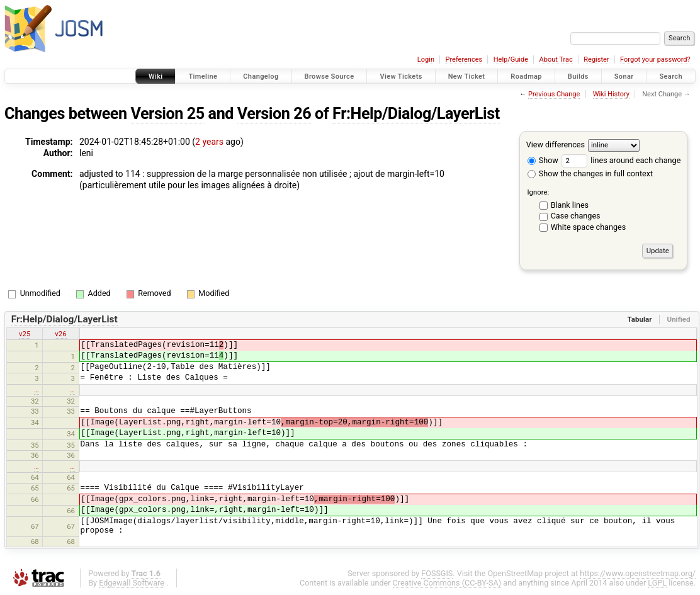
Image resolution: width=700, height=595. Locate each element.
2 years (209, 142)
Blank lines (570, 205)
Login (426, 59)
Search (671, 76)
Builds (578, 76)
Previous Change (554, 94)
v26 (60, 334)
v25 (25, 334)
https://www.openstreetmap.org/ (638, 573)
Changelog (261, 76)
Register (596, 59)
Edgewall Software (132, 583)
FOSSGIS (437, 573)
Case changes (576, 216)
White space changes (589, 227)
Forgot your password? (655, 59)
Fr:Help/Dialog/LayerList (416, 114)
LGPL (657, 583)
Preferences (464, 59)
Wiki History (611, 94)
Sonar (624, 76)
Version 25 (168, 114)
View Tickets (401, 76)
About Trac (556, 59)
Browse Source (330, 76)
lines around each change (621, 160)
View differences (556, 144)
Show (543, 160)
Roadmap (526, 76)
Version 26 (274, 114)
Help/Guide (511, 59)
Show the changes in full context (590, 173)
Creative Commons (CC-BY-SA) (447, 583)
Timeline (203, 76)
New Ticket (467, 76)
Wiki (156, 76)
